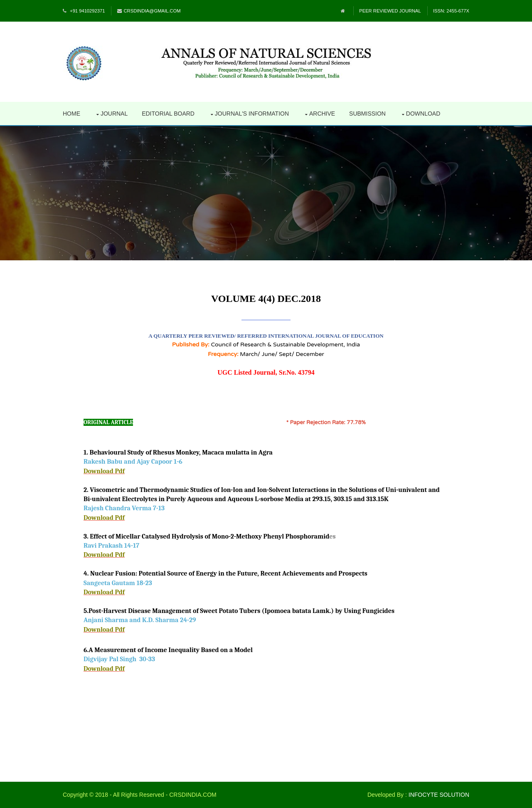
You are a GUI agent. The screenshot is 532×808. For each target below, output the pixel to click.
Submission (367, 114)
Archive (322, 114)
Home (71, 114)
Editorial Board (168, 114)
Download (423, 114)
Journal (114, 114)
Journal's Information (252, 114)
